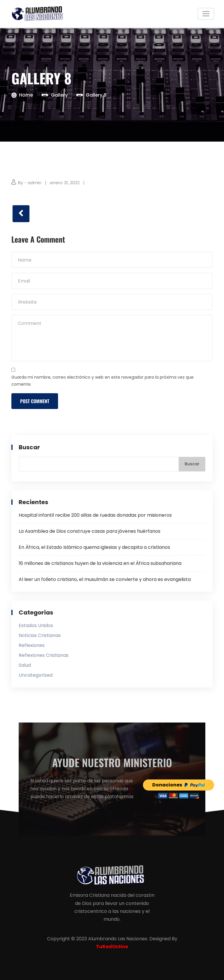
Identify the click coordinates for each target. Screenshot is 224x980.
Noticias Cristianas (40, 635)
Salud (25, 665)
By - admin (30, 183)
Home (26, 95)
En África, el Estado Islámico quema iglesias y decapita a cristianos (94, 547)
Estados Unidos (36, 625)
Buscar (29, 447)
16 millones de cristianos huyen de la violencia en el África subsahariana (100, 563)
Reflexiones (32, 645)
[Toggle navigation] (206, 14)
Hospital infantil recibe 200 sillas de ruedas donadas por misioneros (95, 515)
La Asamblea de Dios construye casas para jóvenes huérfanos (90, 531)
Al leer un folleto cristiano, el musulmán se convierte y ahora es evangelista (105, 579)
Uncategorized (36, 675)
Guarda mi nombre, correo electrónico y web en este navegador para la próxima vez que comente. (103, 381)
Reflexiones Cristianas (44, 655)
